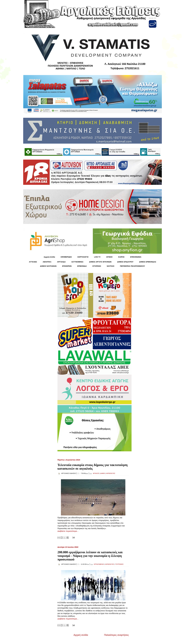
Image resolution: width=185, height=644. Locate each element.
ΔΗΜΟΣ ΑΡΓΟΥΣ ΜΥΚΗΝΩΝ (100, 262)
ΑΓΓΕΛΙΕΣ (33, 262)
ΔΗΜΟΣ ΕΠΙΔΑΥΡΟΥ (125, 262)
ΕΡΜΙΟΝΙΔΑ (82, 266)
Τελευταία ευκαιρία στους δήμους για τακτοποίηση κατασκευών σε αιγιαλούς (92, 467)
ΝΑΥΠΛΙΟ (111, 266)
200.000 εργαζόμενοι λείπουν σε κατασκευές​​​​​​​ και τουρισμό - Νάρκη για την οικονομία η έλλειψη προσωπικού (90, 556)
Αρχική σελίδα (81, 635)
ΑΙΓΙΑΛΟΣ (96, 473)
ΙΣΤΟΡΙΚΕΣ (97, 266)
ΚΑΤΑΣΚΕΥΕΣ (111, 473)
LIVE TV (97, 257)
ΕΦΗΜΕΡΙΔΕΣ (66, 257)
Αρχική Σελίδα (49, 257)
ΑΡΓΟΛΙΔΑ (61, 262)
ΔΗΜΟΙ (103, 473)
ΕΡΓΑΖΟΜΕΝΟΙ (99, 564)
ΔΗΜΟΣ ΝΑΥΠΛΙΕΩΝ (48, 266)
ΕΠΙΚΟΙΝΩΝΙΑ (136, 257)
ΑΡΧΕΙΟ (109, 257)
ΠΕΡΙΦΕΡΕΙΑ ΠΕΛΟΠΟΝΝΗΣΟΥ (132, 266)
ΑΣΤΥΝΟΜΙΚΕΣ (77, 262)
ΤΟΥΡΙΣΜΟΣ (119, 564)
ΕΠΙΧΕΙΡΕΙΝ (67, 266)
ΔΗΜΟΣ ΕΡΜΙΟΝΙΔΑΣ (148, 262)
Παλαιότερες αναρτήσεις (116, 635)
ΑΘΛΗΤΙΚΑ (47, 262)
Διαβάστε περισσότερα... (68, 531)
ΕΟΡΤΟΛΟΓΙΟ (83, 257)
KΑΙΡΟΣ (121, 257)
